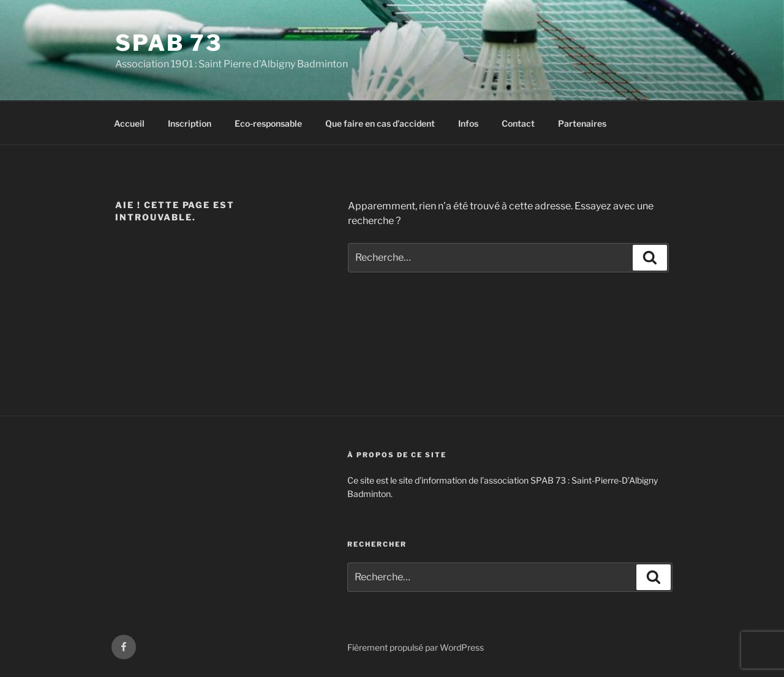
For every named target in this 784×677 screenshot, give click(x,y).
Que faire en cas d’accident (380, 123)
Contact (518, 123)
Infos (468, 123)
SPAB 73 (169, 43)
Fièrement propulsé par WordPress (416, 647)
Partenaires (582, 123)
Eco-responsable (268, 123)
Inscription (190, 123)
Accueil (129, 123)
